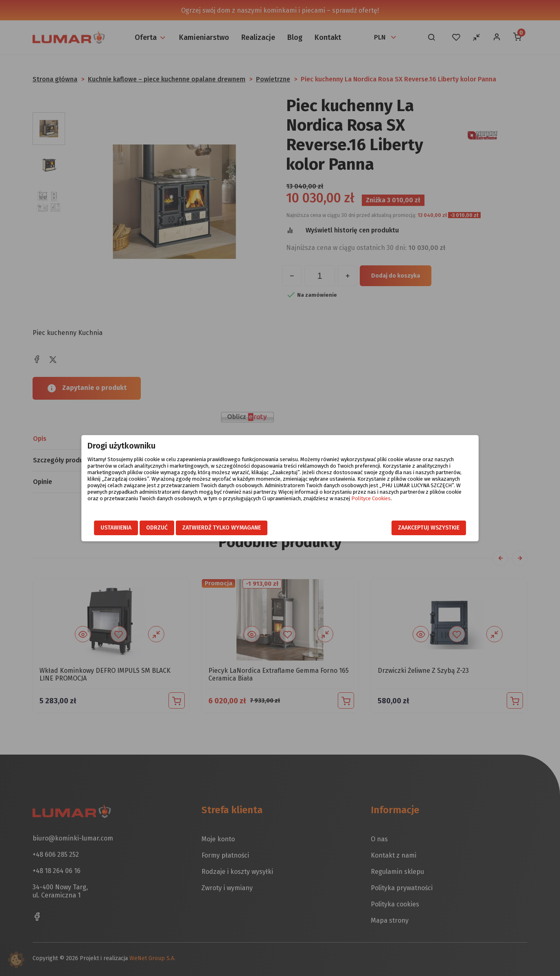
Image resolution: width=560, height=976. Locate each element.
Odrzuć (157, 528)
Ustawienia (116, 528)
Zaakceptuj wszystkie (429, 528)
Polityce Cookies (371, 498)
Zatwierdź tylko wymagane (222, 528)
